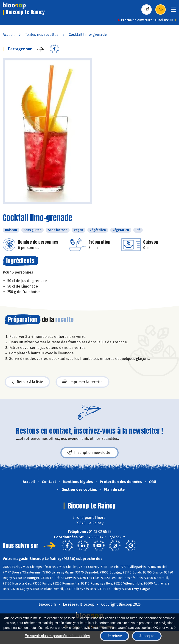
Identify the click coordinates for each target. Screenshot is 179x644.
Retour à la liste (27, 382)
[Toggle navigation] (174, 11)
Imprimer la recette (83, 382)
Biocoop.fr (47, 604)
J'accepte (147, 636)
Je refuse (115, 636)
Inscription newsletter (89, 453)
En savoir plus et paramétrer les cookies (57, 636)
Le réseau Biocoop (79, 604)
